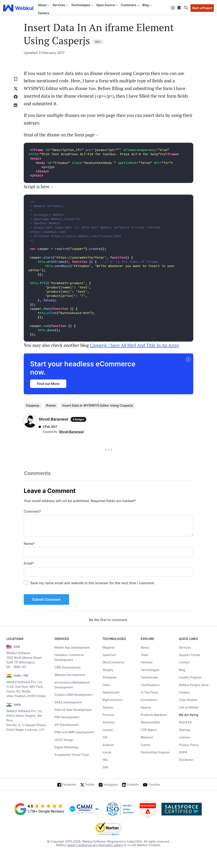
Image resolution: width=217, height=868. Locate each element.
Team (145, 655)
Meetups (147, 737)
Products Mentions (154, 715)
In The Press (149, 692)
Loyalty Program (190, 677)
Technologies (150, 670)
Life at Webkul (189, 707)
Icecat (107, 752)
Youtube (154, 784)
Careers (44, 13)
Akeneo (108, 707)
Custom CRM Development (73, 695)
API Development (67, 725)
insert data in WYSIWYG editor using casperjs (98, 405)
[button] (188, 359)
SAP (106, 767)
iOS (105, 737)
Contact (184, 662)
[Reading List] (179, 8)
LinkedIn (133, 784)
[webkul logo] (18, 8)
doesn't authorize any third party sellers (95, 845)
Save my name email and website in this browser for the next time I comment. (93, 583)
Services (185, 647)
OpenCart (109, 655)
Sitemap (185, 730)
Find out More (48, 384)
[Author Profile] (30, 422)
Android (108, 745)
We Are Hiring (188, 715)
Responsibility (150, 722)
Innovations (149, 700)
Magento (109, 647)
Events (145, 745)
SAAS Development (68, 702)
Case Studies (188, 700)
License (184, 737)
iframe (51, 405)
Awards (146, 707)
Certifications (150, 685)
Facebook (69, 784)
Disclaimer (186, 760)
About (145, 647)
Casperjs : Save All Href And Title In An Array (135, 345)
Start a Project (202, 8)
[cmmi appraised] (85, 809)
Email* (29, 563)
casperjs (33, 405)
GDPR (183, 752)
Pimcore (108, 715)
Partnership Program (155, 752)
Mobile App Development (72, 647)
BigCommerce (113, 700)
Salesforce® (111, 692)
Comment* (33, 511)
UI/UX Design (64, 740)
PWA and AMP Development (74, 732)
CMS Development (67, 667)
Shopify (108, 670)
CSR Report (149, 730)
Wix (105, 760)
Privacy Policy (189, 745)
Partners (147, 662)
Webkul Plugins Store (194, 685)
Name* (29, 544)
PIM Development (67, 717)
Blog (182, 670)
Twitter (90, 784)
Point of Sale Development (73, 710)
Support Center (190, 655)
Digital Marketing (66, 747)
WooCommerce (113, 662)
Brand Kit (185, 722)
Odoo (106, 685)
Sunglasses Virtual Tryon (72, 755)
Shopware (110, 677)
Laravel (108, 730)
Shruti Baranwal (71, 432)
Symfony (109, 722)
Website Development (70, 675)
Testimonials (149, 677)
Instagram (111, 784)
